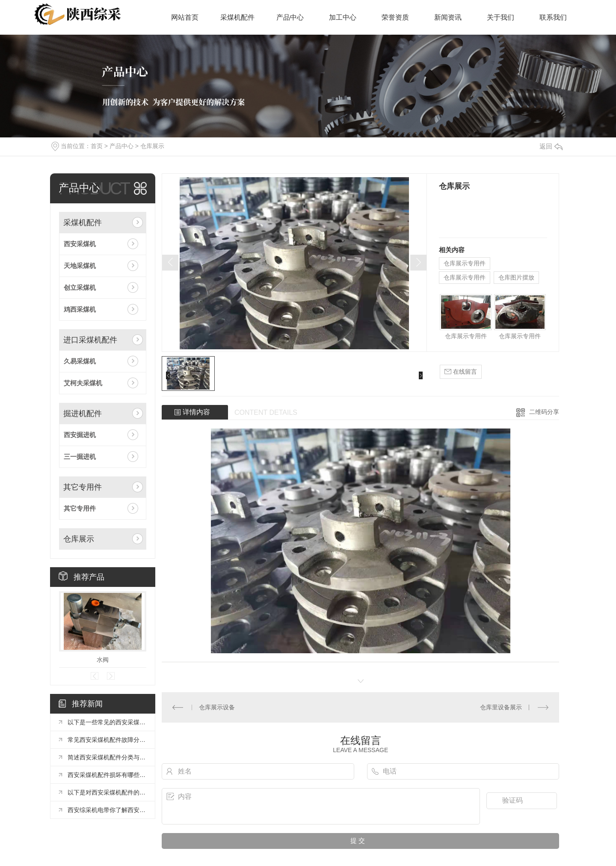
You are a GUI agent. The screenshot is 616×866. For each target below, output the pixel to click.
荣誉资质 (395, 17)
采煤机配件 (237, 17)
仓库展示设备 (217, 707)
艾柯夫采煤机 (83, 383)
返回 (551, 146)
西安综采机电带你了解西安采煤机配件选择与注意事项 (107, 810)
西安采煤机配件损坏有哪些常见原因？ (107, 775)
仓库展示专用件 (465, 263)
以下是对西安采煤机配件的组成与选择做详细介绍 (107, 792)
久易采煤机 (80, 361)
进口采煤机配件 (90, 340)
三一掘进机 (80, 457)
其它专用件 (83, 487)
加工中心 (343, 17)
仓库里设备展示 (501, 707)
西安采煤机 (80, 244)
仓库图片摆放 (516, 277)
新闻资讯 (448, 17)
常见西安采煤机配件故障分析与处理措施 (107, 740)
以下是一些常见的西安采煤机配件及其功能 (107, 722)
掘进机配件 (83, 414)
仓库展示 (152, 146)
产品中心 (290, 17)
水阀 (103, 660)
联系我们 (553, 17)
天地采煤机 (80, 266)
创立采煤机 (80, 287)
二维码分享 (544, 412)
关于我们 (500, 17)
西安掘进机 (80, 435)
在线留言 (461, 372)
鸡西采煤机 (80, 309)
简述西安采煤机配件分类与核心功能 (107, 757)
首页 (97, 146)
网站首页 (185, 17)
